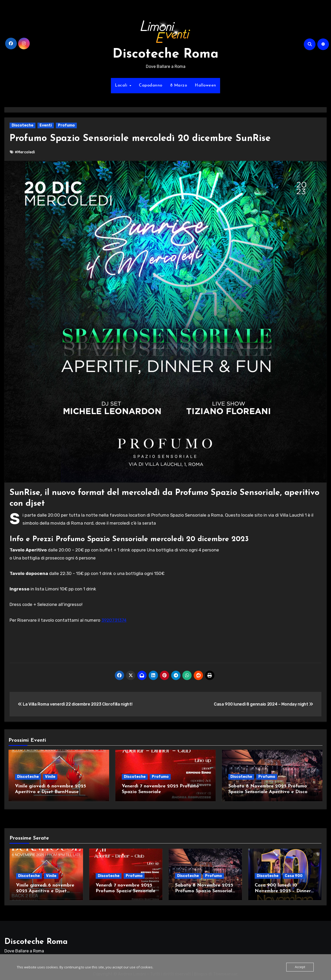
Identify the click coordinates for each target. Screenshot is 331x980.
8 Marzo (179, 85)
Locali (122, 85)
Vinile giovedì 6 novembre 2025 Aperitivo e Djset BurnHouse (45, 889)
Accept (300, 967)
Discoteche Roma (165, 54)
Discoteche (22, 125)
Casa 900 (294, 874)
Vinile (50, 777)
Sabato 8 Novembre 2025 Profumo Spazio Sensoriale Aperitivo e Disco (205, 889)
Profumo (66, 125)
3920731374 (114, 620)
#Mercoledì (25, 152)
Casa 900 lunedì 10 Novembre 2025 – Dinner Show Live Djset (283, 889)
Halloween (205, 85)
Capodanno (151, 85)
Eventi (46, 125)
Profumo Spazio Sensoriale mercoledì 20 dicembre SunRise (147, 139)
